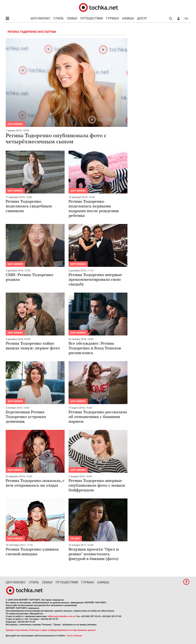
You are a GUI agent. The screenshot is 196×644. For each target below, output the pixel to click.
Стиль (59, 18)
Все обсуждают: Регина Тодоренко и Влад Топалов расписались (95, 348)
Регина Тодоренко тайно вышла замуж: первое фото (33, 346)
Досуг (142, 18)
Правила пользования (17, 630)
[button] (179, 18)
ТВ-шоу (75, 539)
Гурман (112, 18)
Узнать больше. (74, 636)
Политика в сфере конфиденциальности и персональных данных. (63, 630)
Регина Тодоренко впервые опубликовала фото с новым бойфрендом (97, 485)
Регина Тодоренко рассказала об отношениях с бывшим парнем (98, 417)
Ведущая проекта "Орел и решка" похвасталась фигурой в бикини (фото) (94, 554)
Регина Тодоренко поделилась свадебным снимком (29, 206)
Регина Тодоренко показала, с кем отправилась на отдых (35, 483)
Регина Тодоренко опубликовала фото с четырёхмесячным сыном (56, 138)
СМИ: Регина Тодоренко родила (29, 277)
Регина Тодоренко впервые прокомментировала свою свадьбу (95, 279)
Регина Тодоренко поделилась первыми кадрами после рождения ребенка (94, 208)
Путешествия (92, 18)
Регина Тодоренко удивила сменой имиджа (32, 551)
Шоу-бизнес (40, 18)
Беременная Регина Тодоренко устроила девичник (26, 417)
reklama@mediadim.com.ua (61, 616)
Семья (72, 18)
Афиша (128, 18)
